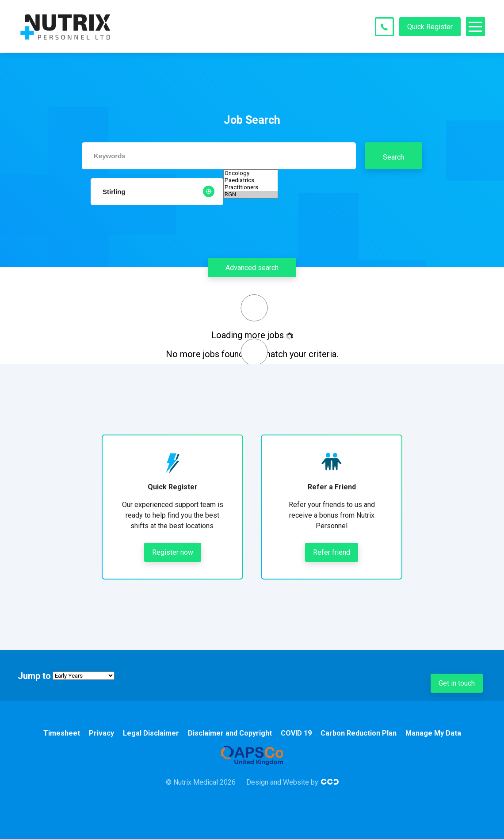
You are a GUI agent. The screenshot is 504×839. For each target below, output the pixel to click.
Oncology (251, 173)
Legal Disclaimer (151, 733)
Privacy (101, 733)
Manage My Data (433, 733)
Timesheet (62, 733)
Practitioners (251, 187)
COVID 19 (296, 733)
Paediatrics (251, 180)
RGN (251, 194)
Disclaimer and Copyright (230, 733)
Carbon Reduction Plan (359, 733)
